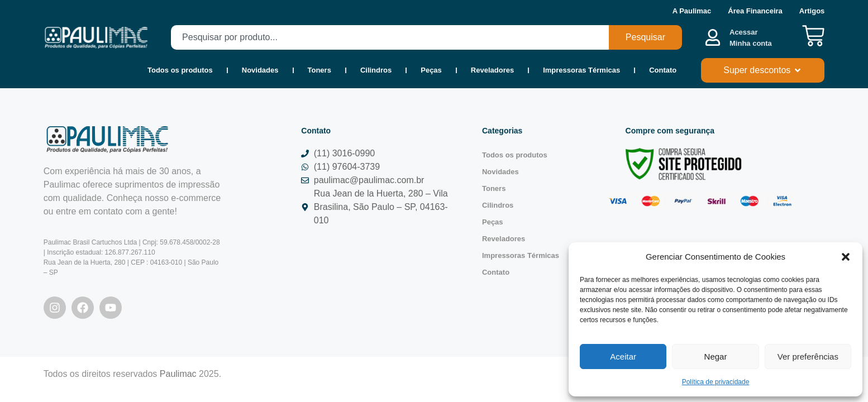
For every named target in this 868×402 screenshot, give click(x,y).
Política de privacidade (716, 382)
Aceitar (623, 356)
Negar (716, 356)
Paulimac (178, 374)
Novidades (260, 70)
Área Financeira (755, 11)
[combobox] (390, 37)
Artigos (812, 11)
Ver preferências (808, 356)
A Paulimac (692, 11)
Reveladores (492, 70)
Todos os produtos (180, 70)
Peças (431, 70)
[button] (846, 257)
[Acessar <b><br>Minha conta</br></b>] (713, 37)
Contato (663, 70)
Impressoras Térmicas (581, 70)
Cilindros (376, 70)
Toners (319, 70)
